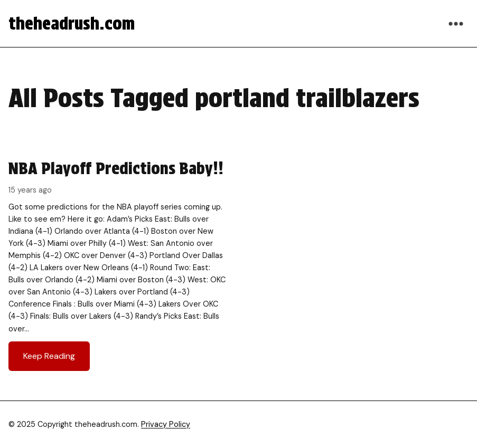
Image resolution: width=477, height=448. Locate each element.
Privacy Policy (166, 424)
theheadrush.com (72, 23)
